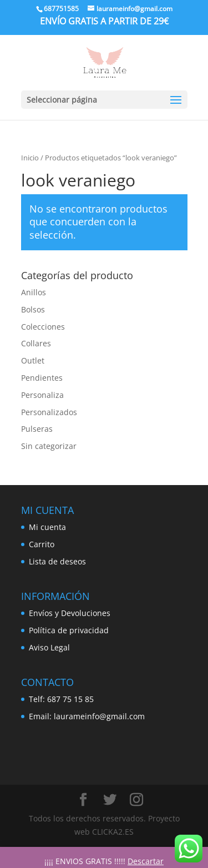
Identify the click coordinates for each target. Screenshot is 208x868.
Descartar (146, 861)
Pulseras (37, 429)
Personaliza (42, 395)
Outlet (33, 360)
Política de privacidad (69, 630)
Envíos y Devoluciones (70, 613)
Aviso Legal (49, 647)
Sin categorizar (49, 446)
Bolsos (33, 309)
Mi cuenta (47, 527)
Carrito (42, 544)
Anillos (34, 292)
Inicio (30, 158)
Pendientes (42, 378)
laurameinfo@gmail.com (99, 716)
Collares (36, 343)
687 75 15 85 (70, 699)
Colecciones (43, 327)
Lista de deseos (57, 561)
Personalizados (49, 412)
